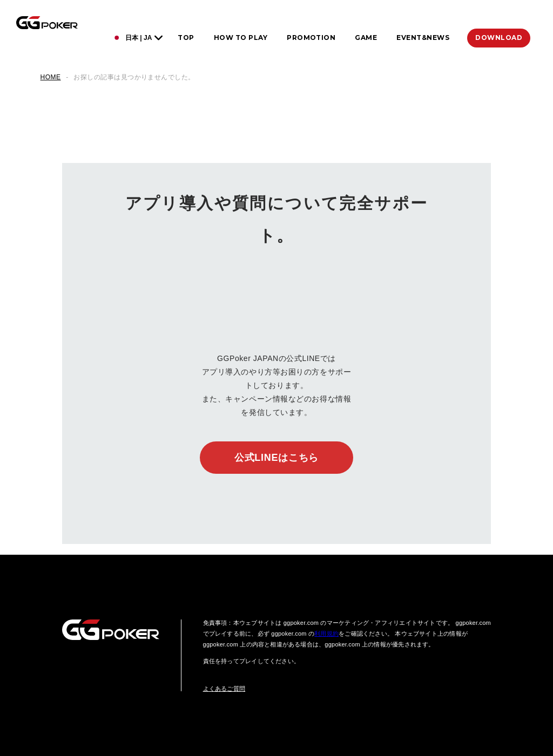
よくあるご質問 (224, 689)
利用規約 (326, 634)
